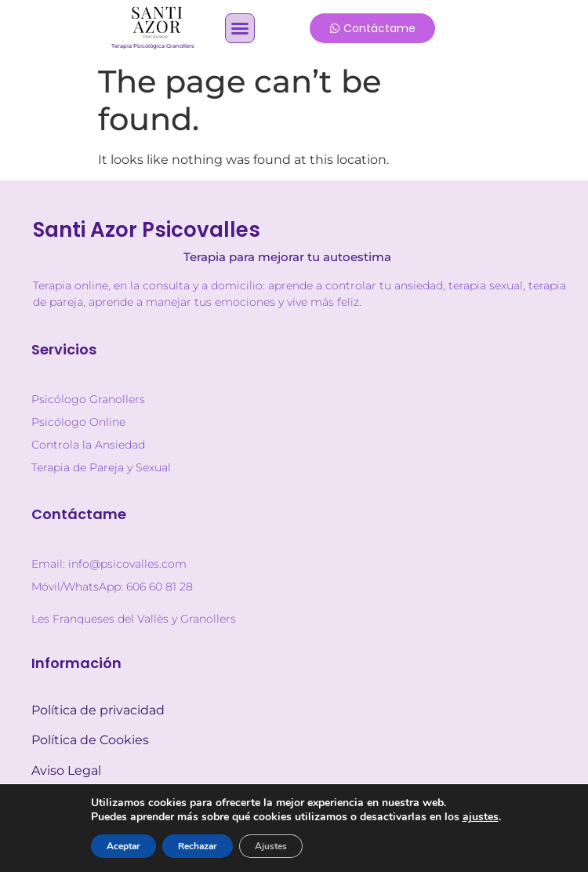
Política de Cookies (90, 740)
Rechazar (198, 846)
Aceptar (123, 846)
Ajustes (271, 846)
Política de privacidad (98, 710)
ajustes (481, 817)
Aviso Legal (66, 770)
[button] (240, 28)
